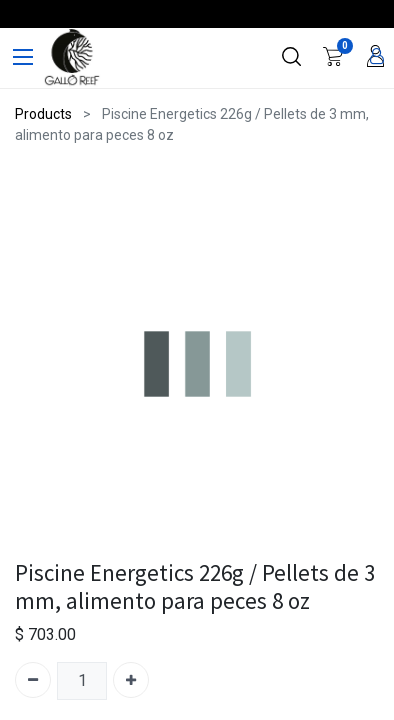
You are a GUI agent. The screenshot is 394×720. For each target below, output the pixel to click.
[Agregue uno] (131, 680)
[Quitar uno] (33, 680)
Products (43, 114)
